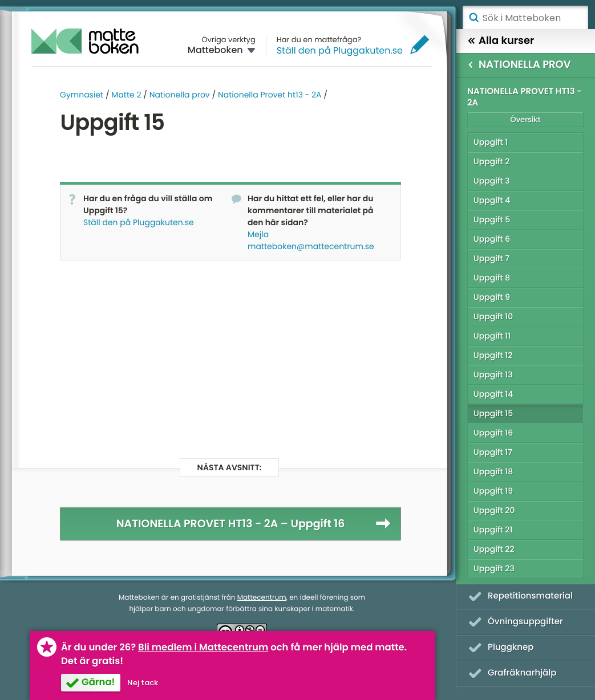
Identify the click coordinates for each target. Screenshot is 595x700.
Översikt (525, 119)
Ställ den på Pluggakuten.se (340, 50)
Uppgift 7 (491, 258)
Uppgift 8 (492, 278)
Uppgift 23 (494, 568)
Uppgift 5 (492, 219)
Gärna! (98, 682)
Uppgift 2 (491, 161)
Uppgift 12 (493, 355)
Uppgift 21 (493, 530)
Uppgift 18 (493, 471)
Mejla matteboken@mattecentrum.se (311, 240)
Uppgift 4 (492, 200)
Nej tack (143, 683)
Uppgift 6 (492, 239)
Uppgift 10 (493, 316)
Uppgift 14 (493, 394)
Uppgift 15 (493, 413)
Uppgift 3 (492, 181)
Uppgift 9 (492, 297)
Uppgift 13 (493, 375)
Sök (473, 18)
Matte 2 (126, 95)
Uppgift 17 (493, 452)
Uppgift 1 (491, 142)
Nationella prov (180, 95)
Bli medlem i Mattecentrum (203, 647)
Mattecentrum (262, 598)
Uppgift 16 (493, 433)
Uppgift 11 (492, 336)
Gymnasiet (82, 95)
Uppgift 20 (494, 510)
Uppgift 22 (494, 549)
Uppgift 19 (493, 491)
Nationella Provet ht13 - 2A (270, 95)
